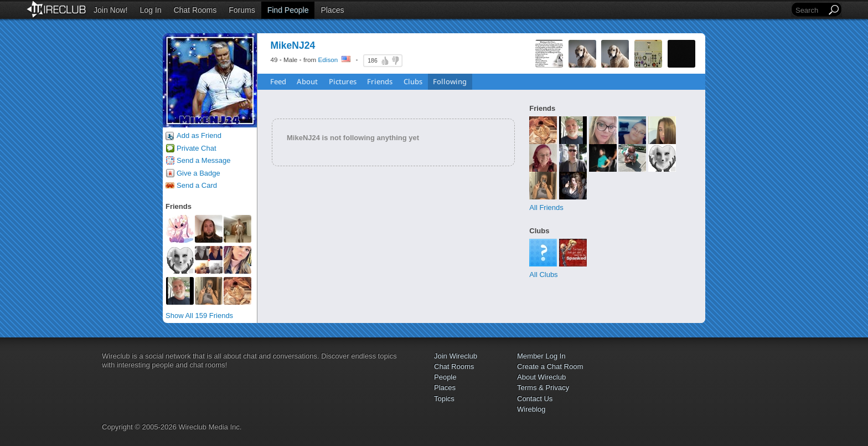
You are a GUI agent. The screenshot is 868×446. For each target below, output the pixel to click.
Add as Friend (199, 135)
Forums (242, 10)
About (307, 81)
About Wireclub (541, 377)
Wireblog (531, 409)
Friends (380, 81)
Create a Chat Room (550, 366)
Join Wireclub (456, 356)
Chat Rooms (195, 10)
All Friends (546, 207)
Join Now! (110, 10)
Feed (278, 81)
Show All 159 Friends (199, 316)
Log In (151, 10)
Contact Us (535, 399)
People (445, 377)
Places (332, 10)
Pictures (343, 81)
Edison (328, 60)
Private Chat (197, 148)
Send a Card (197, 185)
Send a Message (204, 160)
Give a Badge (198, 173)
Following (450, 81)
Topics (444, 399)
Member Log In (541, 356)
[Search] (810, 10)
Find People (288, 10)
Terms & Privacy (543, 388)
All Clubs (543, 275)
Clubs (413, 81)
